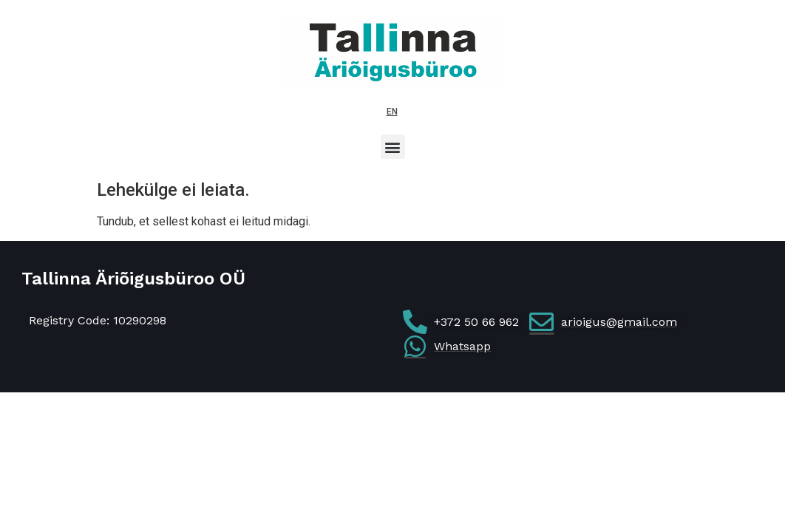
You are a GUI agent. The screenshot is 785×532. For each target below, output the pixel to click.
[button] (393, 147)
